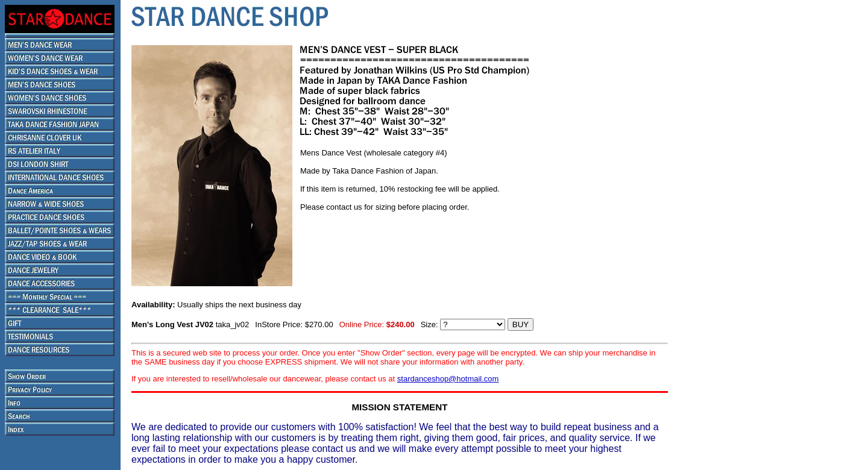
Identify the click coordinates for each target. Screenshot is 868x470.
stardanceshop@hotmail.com (448, 379)
